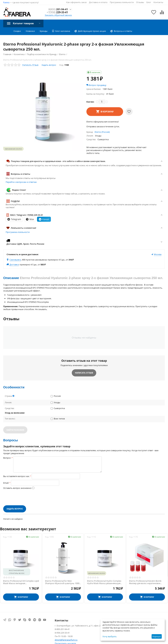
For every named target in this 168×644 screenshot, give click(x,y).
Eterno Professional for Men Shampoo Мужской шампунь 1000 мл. (62, 582)
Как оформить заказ (76, 2)
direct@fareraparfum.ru (66, 640)
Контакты (158, 2)
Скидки (17, 31)
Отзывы (140, 2)
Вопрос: (7, 458)
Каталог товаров (24, 23)
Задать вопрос (49, 65)
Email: (6, 483)
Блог (149, 2)
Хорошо (157, 636)
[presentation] (28, 497)
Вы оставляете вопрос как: (16, 476)
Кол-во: (90, 102)
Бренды (44, 31)
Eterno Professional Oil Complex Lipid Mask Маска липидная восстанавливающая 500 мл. (21, 582)
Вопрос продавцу (96, 85)
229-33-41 (57, 12)
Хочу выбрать (110, 636)
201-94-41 (58, 9)
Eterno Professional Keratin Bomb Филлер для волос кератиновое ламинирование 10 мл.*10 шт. (145, 582)
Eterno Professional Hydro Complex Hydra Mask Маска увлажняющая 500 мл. (104, 582)
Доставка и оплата (98, 2)
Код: (61, 65)
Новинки (30, 31)
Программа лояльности (122, 2)
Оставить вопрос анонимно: (17, 488)
